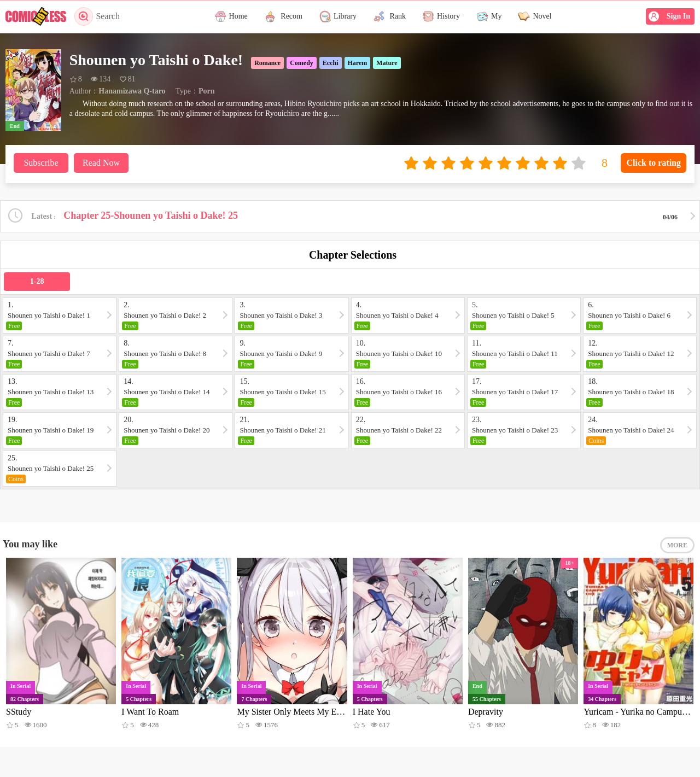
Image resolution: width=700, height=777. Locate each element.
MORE (677, 545)
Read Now (101, 163)
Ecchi (331, 63)
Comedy (302, 63)
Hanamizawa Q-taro (132, 91)
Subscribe (41, 163)
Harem (358, 63)
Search (97, 16)
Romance (267, 63)
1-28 (37, 281)
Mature (387, 63)
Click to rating (654, 163)
